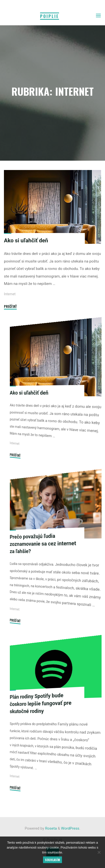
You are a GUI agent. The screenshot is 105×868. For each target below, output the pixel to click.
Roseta (51, 828)
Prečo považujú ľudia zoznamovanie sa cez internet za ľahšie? (43, 543)
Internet (10, 294)
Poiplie (50, 16)
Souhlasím (52, 860)
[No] (99, 852)
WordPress (70, 828)
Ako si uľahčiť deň (26, 240)
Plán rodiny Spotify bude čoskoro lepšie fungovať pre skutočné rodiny (41, 703)
